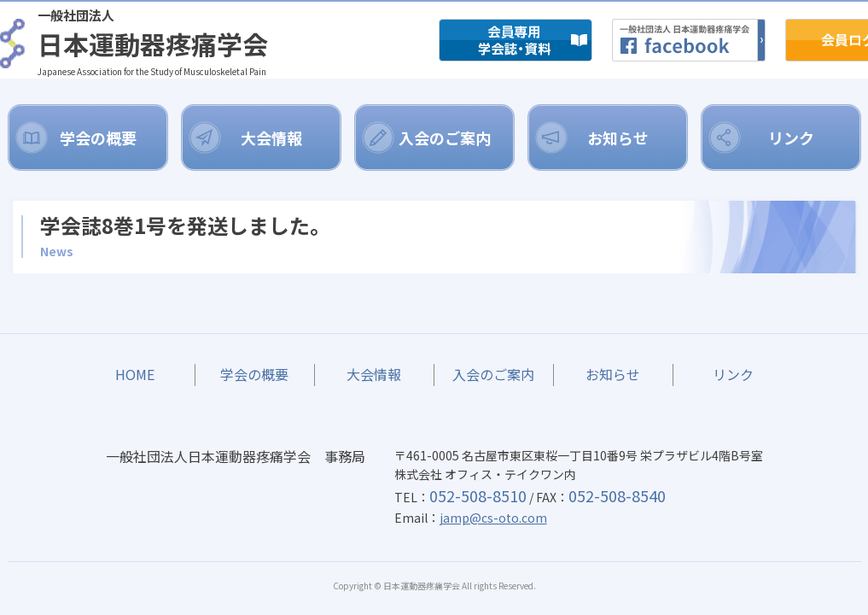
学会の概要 (98, 138)
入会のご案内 (445, 138)
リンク (791, 138)
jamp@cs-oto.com (493, 518)
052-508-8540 (617, 495)
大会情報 (271, 138)
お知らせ (618, 138)
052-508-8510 (478, 495)
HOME (135, 374)
